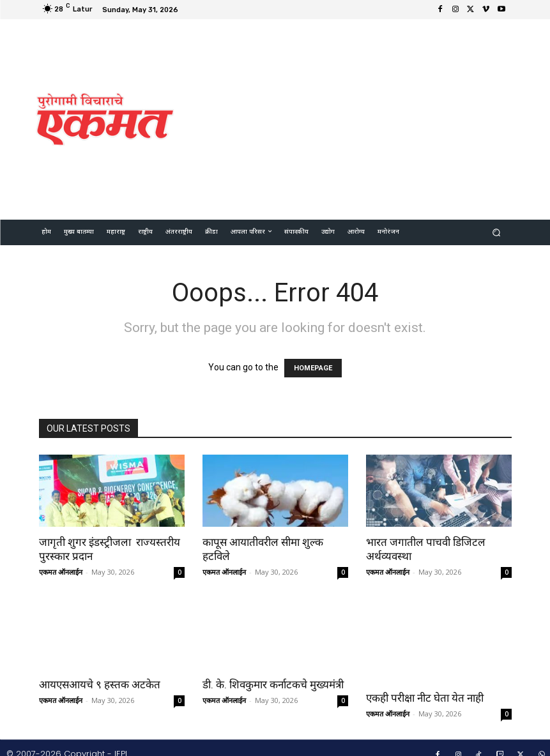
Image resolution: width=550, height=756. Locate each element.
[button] (496, 232)
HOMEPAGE (313, 368)
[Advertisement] (368, 117)
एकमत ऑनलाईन (61, 572)
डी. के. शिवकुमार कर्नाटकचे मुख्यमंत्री (273, 684)
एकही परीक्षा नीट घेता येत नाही (425, 684)
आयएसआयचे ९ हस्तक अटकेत (100, 684)
